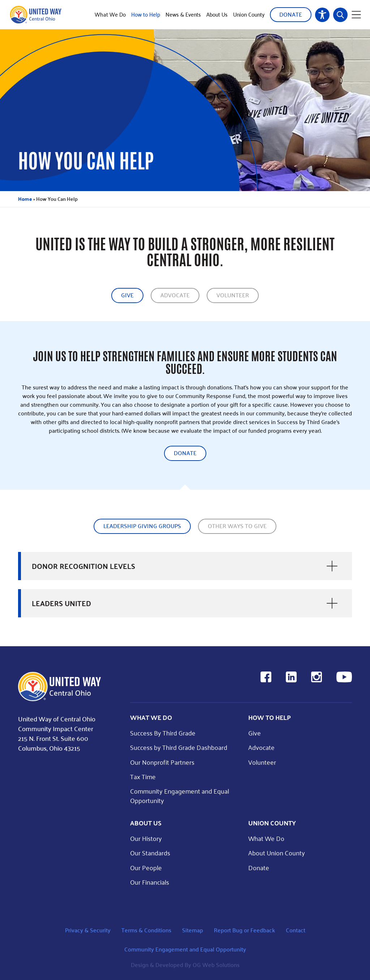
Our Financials (150, 882)
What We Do (110, 14)
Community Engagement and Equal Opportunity (180, 795)
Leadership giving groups (142, 526)
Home (25, 199)
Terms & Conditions (146, 930)
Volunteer (233, 295)
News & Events (183, 14)
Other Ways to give (237, 526)
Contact (296, 930)
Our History (146, 838)
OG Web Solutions (216, 965)
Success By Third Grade (163, 733)
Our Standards (150, 853)
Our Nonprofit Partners (162, 762)
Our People (146, 867)
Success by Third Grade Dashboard (179, 747)
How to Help (146, 14)
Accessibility (322, 15)
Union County (249, 14)
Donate (291, 14)
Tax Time (143, 776)
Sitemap (193, 930)
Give (127, 295)
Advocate (175, 295)
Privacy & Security (88, 930)
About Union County (277, 853)
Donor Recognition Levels (83, 566)
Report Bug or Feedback (244, 930)
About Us (217, 14)
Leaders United (61, 603)
